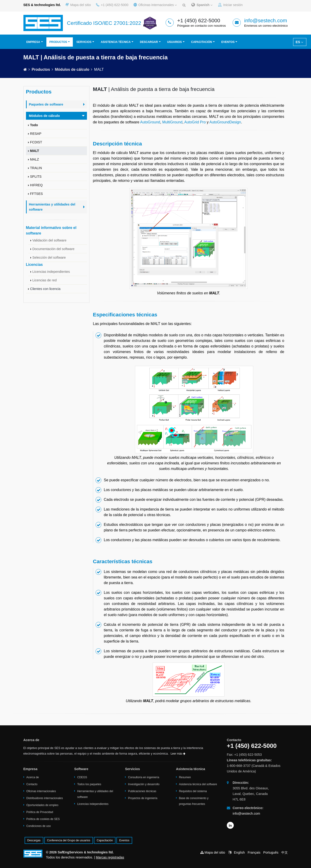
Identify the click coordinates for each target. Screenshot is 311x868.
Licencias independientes (51, 272)
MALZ (35, 159)
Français (254, 852)
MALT (35, 151)
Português (271, 852)
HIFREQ (36, 185)
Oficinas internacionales (155, 5)
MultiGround (172, 122)
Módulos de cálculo (72, 69)
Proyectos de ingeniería (143, 798)
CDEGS (82, 777)
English (239, 852)
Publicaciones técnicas (142, 791)
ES (299, 42)
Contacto (32, 784)
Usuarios (175, 42)
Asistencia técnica (116, 42)
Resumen (185, 777)
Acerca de (33, 777)
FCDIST (36, 142)
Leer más (178, 754)
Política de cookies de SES (43, 819)
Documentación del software (54, 249)
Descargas (34, 840)
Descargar (149, 42)
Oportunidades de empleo (42, 805)
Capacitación (202, 42)
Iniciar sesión (230, 5)
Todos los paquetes (89, 784)
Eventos (228, 42)
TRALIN (36, 168)
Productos (58, 42)
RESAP (36, 134)
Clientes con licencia (45, 289)
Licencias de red (45, 280)
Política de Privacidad (40, 812)
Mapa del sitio (78, 5)
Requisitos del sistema (193, 791)
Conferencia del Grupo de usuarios (69, 840)
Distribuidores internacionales (45, 798)
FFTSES (37, 194)
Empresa (33, 42)
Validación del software (50, 240)
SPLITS (36, 177)
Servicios (84, 42)
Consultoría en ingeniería (144, 777)
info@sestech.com (266, 21)
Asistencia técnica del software (198, 784)
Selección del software (49, 257)
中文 (285, 852)
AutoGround (150, 122)
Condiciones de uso (39, 826)
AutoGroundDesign (225, 122)
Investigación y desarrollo (144, 784)
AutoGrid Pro (195, 122)
